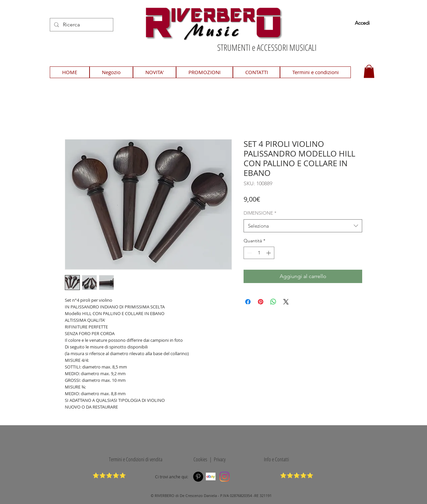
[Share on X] (286, 302)
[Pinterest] (198, 477)
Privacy (220, 459)
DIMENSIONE (260, 213)
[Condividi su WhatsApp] (273, 302)
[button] (369, 71)
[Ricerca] (81, 25)
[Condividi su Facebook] (248, 302)
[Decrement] (249, 253)
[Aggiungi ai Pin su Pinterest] (261, 302)
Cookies (199, 459)
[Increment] (269, 253)
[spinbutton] (259, 253)
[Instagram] (225, 477)
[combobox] (303, 226)
